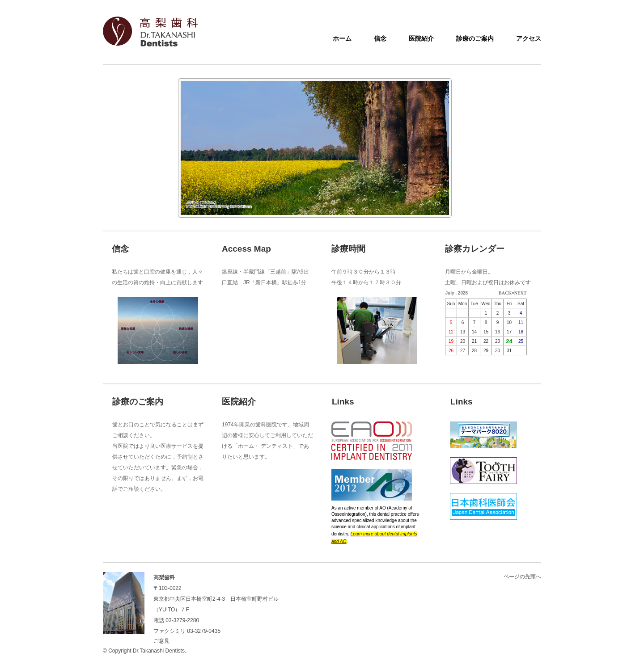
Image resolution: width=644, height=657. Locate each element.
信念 (380, 38)
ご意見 (161, 641)
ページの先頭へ (522, 577)
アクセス (529, 38)
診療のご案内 (475, 38)
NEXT (521, 293)
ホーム (342, 38)
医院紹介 (421, 38)
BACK (505, 293)
